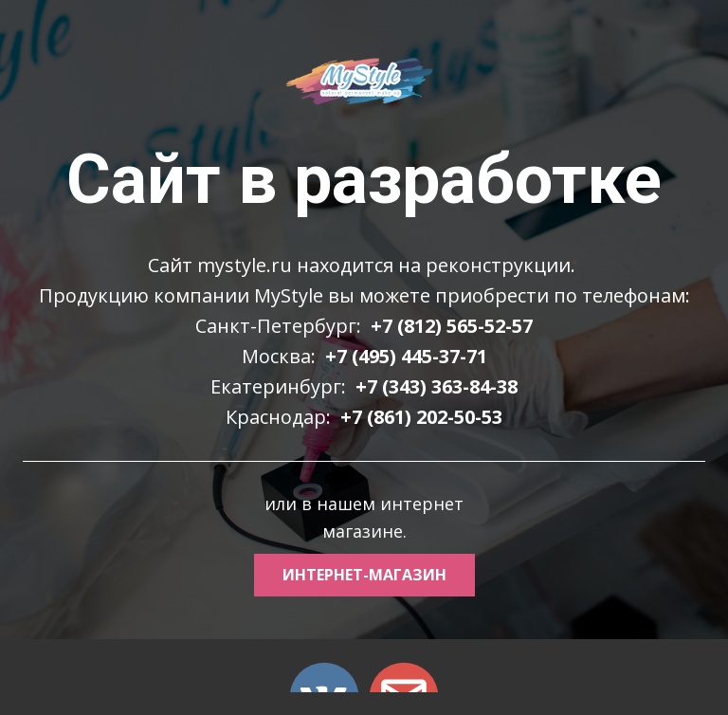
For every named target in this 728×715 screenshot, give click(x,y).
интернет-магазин (364, 575)
